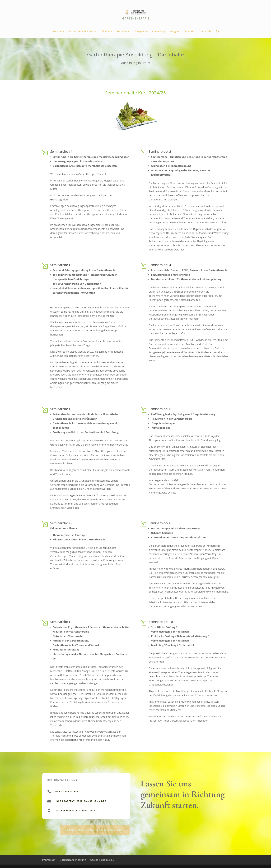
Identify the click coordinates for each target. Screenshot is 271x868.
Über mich (205, 32)
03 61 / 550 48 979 (67, 791)
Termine (122, 32)
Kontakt (190, 32)
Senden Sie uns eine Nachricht (95, 836)
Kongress (175, 32)
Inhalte (105, 32)
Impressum (49, 860)
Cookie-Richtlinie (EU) (103, 860)
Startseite (58, 32)
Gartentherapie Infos (81, 32)
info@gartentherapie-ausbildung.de (81, 801)
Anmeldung (159, 32)
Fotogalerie (141, 32)
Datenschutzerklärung (73, 860)
